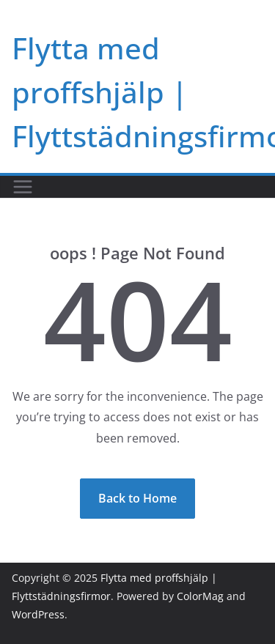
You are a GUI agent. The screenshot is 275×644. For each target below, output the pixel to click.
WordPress (38, 614)
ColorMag (200, 596)
